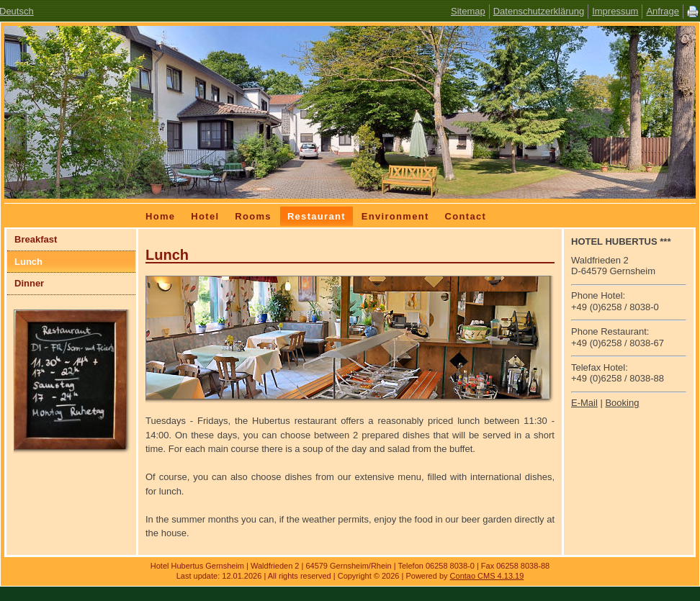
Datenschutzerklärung (539, 11)
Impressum (615, 11)
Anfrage (663, 11)
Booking (622, 403)
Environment (395, 216)
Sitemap (468, 11)
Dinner (29, 283)
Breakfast (36, 239)
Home (160, 216)
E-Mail (584, 403)
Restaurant (317, 216)
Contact (466, 216)
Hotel (205, 216)
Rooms (253, 216)
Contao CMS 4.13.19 (487, 576)
